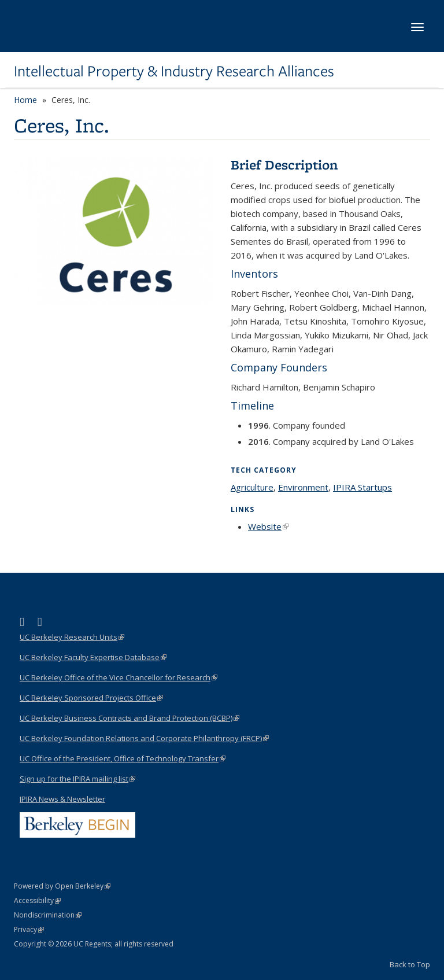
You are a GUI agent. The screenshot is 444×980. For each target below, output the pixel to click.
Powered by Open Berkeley (62, 886)
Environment (303, 487)
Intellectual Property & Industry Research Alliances (174, 71)
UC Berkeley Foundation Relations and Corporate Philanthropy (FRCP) (144, 738)
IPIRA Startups (362, 487)
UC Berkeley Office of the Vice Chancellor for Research (119, 677)
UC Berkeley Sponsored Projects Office (91, 698)
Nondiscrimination (48, 915)
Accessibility (37, 900)
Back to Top (410, 964)
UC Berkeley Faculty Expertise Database (93, 657)
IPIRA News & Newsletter (62, 799)
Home (25, 100)
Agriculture (252, 487)
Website (268, 526)
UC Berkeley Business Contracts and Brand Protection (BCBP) (129, 718)
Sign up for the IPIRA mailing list (77, 779)
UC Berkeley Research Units (72, 637)
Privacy (29, 929)
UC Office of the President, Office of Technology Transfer (123, 758)
